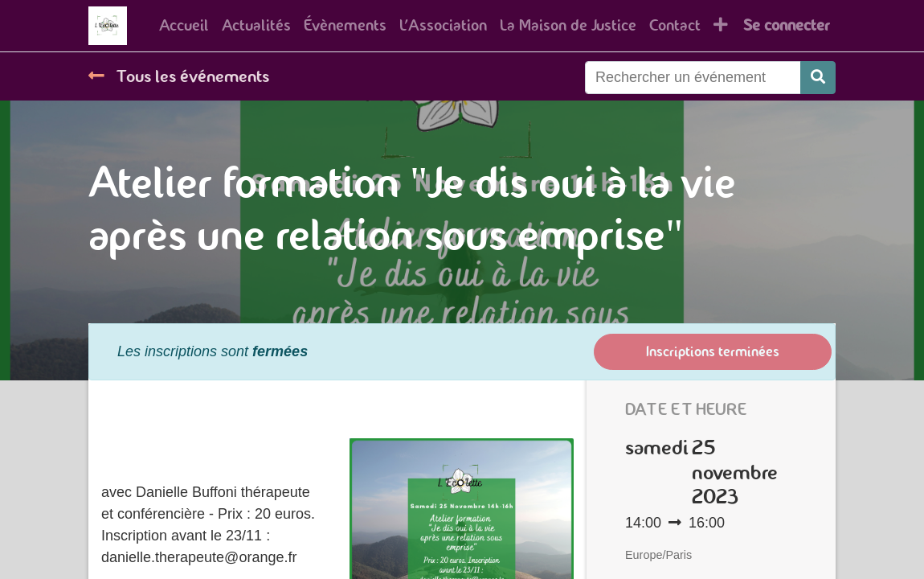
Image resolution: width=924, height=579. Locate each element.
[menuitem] (184, 26)
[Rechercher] (818, 78)
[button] (721, 26)
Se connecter (786, 25)
